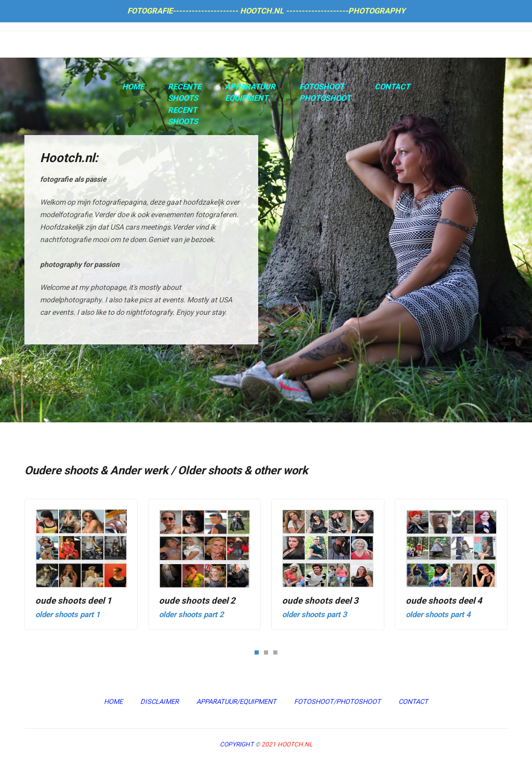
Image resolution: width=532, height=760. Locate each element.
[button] (257, 652)
